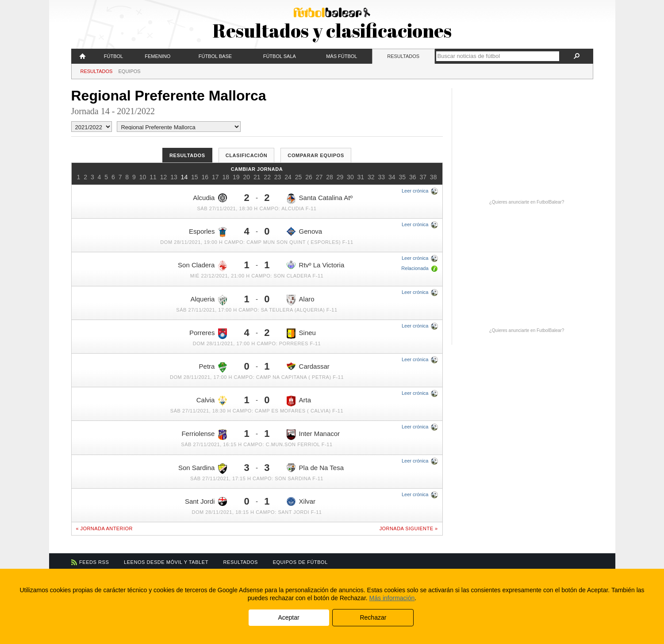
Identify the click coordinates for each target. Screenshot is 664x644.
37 (423, 177)
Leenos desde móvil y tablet (166, 562)
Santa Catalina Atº (320, 199)
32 (371, 177)
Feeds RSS (94, 562)
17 (215, 177)
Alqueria (209, 300)
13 (174, 177)
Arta (299, 401)
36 (413, 177)
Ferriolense (204, 435)
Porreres (208, 334)
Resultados (403, 56)
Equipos (130, 71)
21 (257, 177)
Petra (213, 367)
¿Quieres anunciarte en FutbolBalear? (527, 202)
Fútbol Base (215, 56)
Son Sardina (203, 469)
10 (143, 177)
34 (392, 177)
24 (288, 177)
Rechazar (373, 617)
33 (382, 177)
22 (267, 177)
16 (205, 177)
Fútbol (113, 56)
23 (278, 177)
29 (340, 177)
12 (164, 177)
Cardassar (308, 366)
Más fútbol (342, 56)
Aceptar (288, 617)
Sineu (301, 334)
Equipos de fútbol (300, 562)
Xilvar (301, 501)
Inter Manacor (313, 435)
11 (153, 177)
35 (402, 177)
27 (319, 177)
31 (361, 177)
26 (309, 177)
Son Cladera (202, 266)
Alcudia (210, 198)
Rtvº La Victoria (316, 265)
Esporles (208, 232)
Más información (392, 598)
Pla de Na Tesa (315, 468)
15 (195, 177)
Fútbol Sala (280, 56)
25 (299, 177)
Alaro (301, 300)
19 (236, 177)
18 (226, 177)
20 (246, 177)
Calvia (212, 401)
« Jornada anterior (104, 528)
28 (330, 177)
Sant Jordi (206, 501)
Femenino (157, 56)
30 (350, 177)
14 (184, 177)
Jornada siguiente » (409, 528)
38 (434, 177)
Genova (305, 231)
